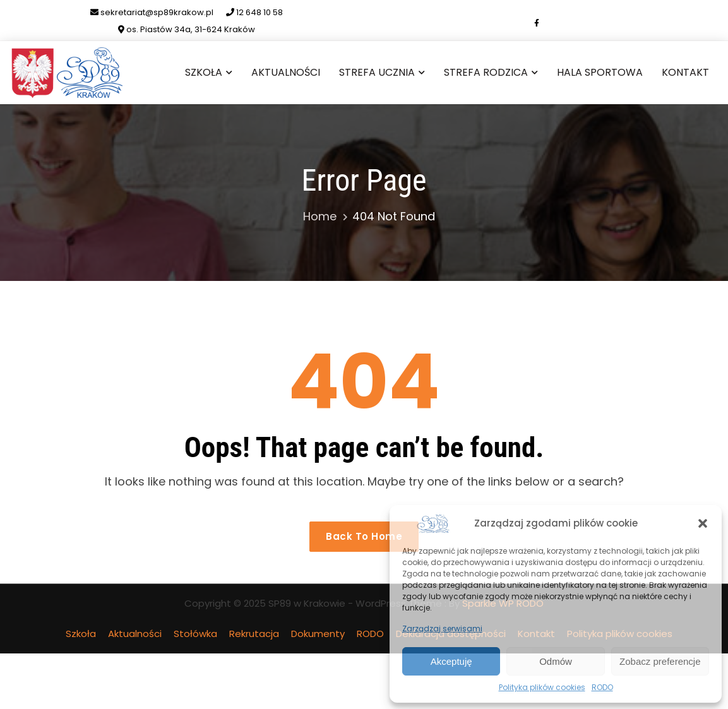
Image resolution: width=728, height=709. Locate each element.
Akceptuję (451, 661)
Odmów (556, 661)
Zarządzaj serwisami (442, 629)
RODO (602, 687)
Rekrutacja (254, 634)
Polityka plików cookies (542, 687)
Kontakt (685, 72)
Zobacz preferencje (660, 661)
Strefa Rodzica (486, 72)
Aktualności (286, 72)
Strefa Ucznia (377, 72)
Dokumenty (318, 634)
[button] (703, 523)
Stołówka (195, 634)
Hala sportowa (600, 72)
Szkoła (204, 72)
